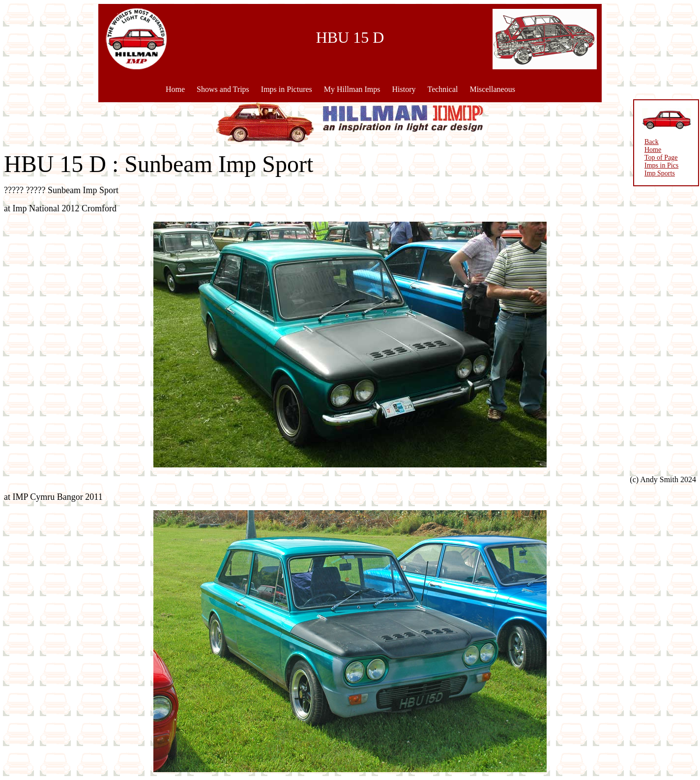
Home (175, 89)
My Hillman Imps (352, 89)
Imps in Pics (661, 165)
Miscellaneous (492, 89)
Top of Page (661, 158)
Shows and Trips (223, 89)
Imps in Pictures (287, 89)
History (404, 89)
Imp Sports (660, 173)
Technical (442, 89)
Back (652, 142)
